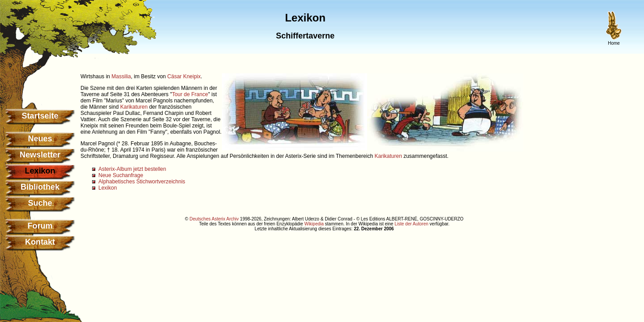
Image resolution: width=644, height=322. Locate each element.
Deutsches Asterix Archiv (214, 219)
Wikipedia (314, 224)
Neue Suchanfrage (121, 175)
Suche (40, 203)
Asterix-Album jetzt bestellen (132, 169)
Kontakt (40, 242)
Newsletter (40, 155)
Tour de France (190, 94)
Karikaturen (134, 107)
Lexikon (108, 188)
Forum (40, 226)
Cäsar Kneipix (184, 76)
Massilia (121, 76)
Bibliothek (40, 187)
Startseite (40, 116)
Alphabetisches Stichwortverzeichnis (142, 182)
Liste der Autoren (411, 224)
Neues (40, 139)
